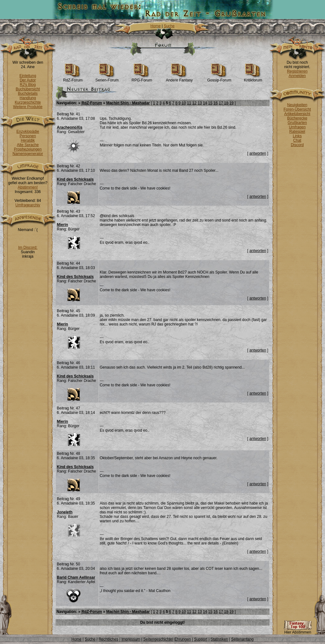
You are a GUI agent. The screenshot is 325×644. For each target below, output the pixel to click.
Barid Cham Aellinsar (76, 577)
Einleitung (28, 76)
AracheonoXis (70, 127)
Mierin (62, 225)
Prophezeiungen (28, 149)
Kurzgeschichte (28, 102)
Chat (297, 140)
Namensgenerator (28, 154)
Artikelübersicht (297, 114)
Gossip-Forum (219, 78)
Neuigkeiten (297, 105)
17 (221, 103)
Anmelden (297, 76)
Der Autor (28, 80)
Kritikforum (253, 78)
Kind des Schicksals (75, 179)
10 (184, 103)
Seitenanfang (242, 639)
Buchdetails (28, 93)
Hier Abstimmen (298, 631)
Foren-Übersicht (297, 109)
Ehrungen (182, 639)
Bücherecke (297, 118)
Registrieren (297, 71)
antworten (258, 153)
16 (216, 103)
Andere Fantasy (179, 78)
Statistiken (219, 639)
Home (156, 26)
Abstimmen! (28, 187)
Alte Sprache (28, 145)
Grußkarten (297, 123)
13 (199, 103)
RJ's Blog (28, 85)
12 (194, 103)
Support (201, 639)
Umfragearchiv (28, 205)
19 (232, 103)
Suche (169, 26)
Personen (28, 136)
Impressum (131, 639)
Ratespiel (297, 132)
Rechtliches (109, 639)
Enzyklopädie (28, 132)
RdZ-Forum (73, 78)
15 (210, 103)
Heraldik (28, 140)
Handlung (28, 98)
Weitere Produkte (28, 107)
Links (297, 136)
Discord (297, 145)
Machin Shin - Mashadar (128, 103)
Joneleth (65, 512)
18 (226, 103)
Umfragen (297, 127)
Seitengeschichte (158, 639)
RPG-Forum (142, 78)
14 (205, 103)
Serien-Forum (107, 78)
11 (189, 103)
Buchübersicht (28, 89)
